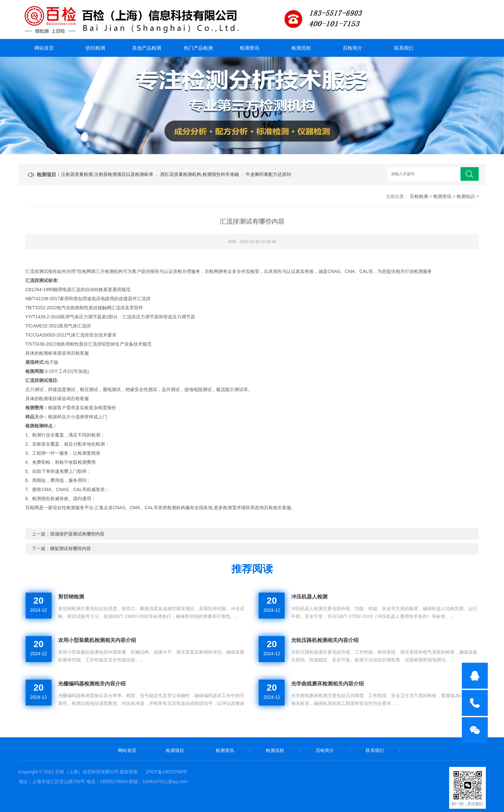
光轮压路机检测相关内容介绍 (325, 640)
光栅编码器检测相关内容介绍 (92, 684)
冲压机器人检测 (309, 597)
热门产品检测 (198, 48)
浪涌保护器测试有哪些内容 (77, 534)
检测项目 (175, 750)
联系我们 (404, 48)
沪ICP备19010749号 (166, 772)
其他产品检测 (147, 48)
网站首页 (44, 48)
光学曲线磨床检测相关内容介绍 (327, 684)
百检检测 (419, 196)
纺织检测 (95, 48)
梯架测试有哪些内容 (70, 548)
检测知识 (466, 196)
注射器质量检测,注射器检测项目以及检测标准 (108, 174)
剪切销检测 (71, 597)
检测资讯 (250, 48)
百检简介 (352, 48)
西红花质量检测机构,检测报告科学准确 (200, 174)
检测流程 (301, 48)
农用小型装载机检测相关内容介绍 (97, 640)
